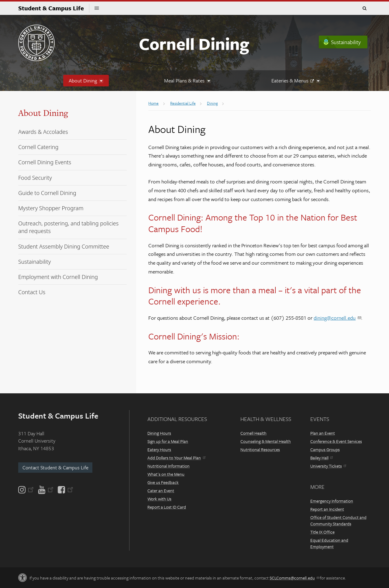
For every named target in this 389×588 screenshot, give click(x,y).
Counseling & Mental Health (266, 441)
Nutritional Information (169, 466)
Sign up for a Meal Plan (168, 441)
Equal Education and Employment (329, 543)
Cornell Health (253, 433)
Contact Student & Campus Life (55, 468)
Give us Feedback (163, 482)
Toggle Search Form (364, 9)
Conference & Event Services (336, 441)
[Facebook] (65, 490)
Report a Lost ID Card (167, 507)
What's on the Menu (166, 474)
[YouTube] (46, 490)
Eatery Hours (159, 449)
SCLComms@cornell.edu (294, 578)
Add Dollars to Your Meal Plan (176, 458)
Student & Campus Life (54, 8)
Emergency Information (332, 501)
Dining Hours (159, 433)
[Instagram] (26, 490)
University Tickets (328, 466)
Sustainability (346, 42)
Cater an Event (161, 491)
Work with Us (159, 499)
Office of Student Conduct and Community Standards (338, 520)
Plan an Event (323, 433)
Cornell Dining (194, 43)
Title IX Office (322, 532)
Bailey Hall (322, 458)
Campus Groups (325, 449)
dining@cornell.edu (337, 318)
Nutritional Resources (260, 449)
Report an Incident (327, 509)
